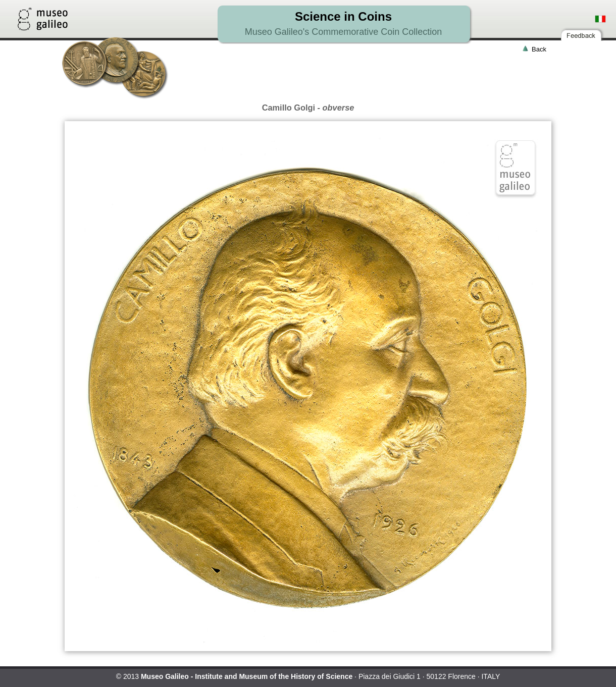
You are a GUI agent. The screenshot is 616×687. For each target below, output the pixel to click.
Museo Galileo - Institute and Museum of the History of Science (247, 676)
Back (539, 49)
